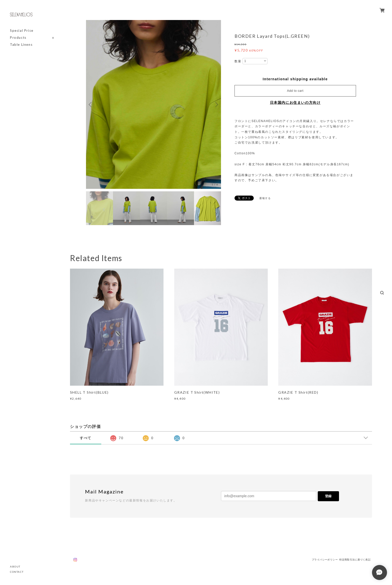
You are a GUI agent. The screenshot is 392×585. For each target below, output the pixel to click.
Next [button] (216, 105)
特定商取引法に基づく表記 (355, 560)
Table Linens (21, 45)
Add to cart (295, 91)
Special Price (22, 31)
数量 (238, 61)
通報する (265, 198)
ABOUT (15, 566)
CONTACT (17, 572)
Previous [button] (91, 105)
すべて (86, 438)
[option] (153, 104)
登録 (328, 496)
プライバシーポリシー (325, 560)
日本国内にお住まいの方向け (295, 103)
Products (18, 38)
